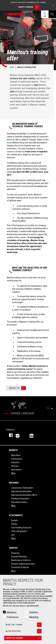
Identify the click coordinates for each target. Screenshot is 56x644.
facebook (9, 435)
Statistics (34, 612)
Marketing (34, 617)
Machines (14, 483)
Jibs (13, 535)
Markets (13, 450)
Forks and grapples (19, 531)
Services (13, 548)
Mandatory (12, 612)
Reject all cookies (24, 625)
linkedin (34, 435)
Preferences (13, 617)
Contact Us (17, 388)
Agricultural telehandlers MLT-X (24, 495)
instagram (20, 435)
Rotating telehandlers (20, 499)
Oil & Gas (15, 466)
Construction (17, 459)
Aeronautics (16, 470)
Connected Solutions (20, 567)
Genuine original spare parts (23, 564)
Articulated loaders (19, 502)
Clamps (14, 524)
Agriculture (16, 455)
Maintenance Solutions (21, 560)
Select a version (29, 7)
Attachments (16, 515)
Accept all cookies (24, 638)
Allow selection (24, 631)
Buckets (15, 520)
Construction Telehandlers (22, 488)
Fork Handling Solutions (21, 528)
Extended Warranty (19, 557)
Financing (15, 553)
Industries (15, 462)
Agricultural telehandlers (22, 491)
